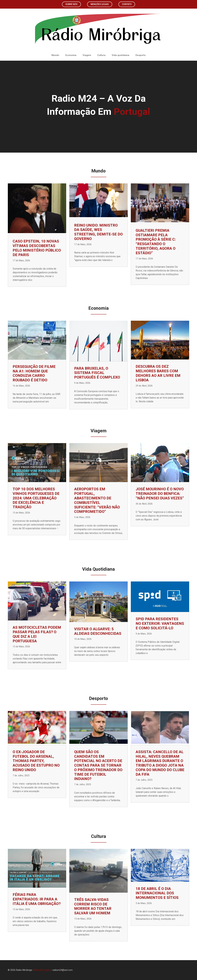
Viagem (87, 55)
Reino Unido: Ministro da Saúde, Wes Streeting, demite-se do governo (98, 232)
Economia (71, 55)
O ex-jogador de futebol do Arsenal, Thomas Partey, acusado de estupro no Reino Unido (36, 761)
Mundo (55, 55)
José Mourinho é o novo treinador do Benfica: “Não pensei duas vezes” (160, 494)
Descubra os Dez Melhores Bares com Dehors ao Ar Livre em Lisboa (158, 373)
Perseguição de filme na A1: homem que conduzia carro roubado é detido (34, 373)
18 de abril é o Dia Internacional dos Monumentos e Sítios (157, 893)
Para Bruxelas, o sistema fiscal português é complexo (97, 373)
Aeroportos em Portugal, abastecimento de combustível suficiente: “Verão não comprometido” (97, 500)
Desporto (141, 55)
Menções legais (100, 4)
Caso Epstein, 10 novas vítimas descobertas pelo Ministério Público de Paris (37, 248)
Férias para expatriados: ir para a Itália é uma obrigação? (37, 899)
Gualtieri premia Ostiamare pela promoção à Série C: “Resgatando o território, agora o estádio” (156, 242)
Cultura (101, 55)
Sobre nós (71, 4)
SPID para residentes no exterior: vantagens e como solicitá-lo (160, 624)
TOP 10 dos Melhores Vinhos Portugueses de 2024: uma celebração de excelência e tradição (36, 498)
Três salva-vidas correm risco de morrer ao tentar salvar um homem (93, 906)
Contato (127, 4)
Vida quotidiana (120, 55)
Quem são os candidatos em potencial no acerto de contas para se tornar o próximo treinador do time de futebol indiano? (98, 765)
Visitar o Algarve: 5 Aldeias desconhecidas (98, 631)
